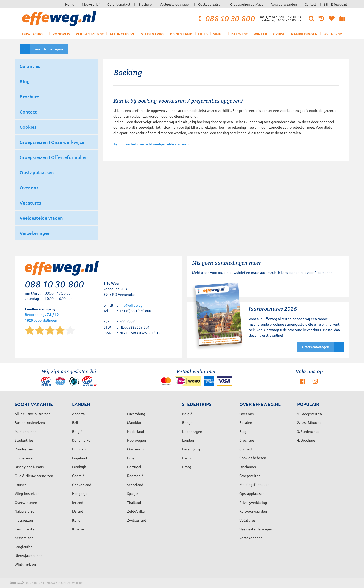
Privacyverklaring (253, 502)
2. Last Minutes (309, 422)
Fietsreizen (24, 520)
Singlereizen (25, 458)
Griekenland (82, 485)
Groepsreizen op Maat (246, 4)
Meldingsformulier (254, 484)
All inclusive (122, 34)
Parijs (186, 458)
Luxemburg (191, 449)
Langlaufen (24, 547)
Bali (75, 422)
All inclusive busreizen (32, 414)
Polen (132, 458)
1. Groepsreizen (309, 414)
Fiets (203, 34)
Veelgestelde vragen (175, 4)
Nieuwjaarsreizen (29, 555)
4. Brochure (306, 440)
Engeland (79, 458)
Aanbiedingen (304, 34)
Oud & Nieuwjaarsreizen (34, 476)
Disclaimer (248, 467)
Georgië (78, 476)
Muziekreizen (26, 431)
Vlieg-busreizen (27, 493)
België (77, 431)
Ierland (78, 502)
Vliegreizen (90, 34)
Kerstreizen (24, 538)
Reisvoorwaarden (284, 4)
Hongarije (80, 493)
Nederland (135, 431)
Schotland (135, 485)
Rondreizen (24, 449)
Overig (333, 34)
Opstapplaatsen (210, 4)
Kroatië (78, 529)
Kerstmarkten (26, 529)
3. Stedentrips (308, 431)
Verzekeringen (251, 538)
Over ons (246, 414)
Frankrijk (79, 467)
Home (70, 4)
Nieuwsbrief (91, 4)
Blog (243, 431)
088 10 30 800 (226, 18)
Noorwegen (136, 440)
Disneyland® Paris (29, 467)
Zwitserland (137, 520)
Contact (310, 4)
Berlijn (187, 422)
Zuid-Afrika (136, 511)
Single (219, 34)
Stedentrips (153, 34)
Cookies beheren (253, 458)
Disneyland (181, 34)
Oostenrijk (136, 449)
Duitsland (80, 449)
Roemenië (135, 476)
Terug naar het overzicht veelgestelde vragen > (151, 144)
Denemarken (82, 440)
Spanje (132, 493)
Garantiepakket (119, 4)
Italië (76, 520)
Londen (188, 440)
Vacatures (247, 520)
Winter (260, 34)
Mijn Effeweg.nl (335, 4)
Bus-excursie (34, 34)
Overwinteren (26, 502)
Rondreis (61, 34)
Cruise (279, 34)
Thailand (134, 502)
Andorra (78, 414)
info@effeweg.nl (133, 305)
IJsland (78, 511)
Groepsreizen (250, 476)
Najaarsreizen (26, 511)
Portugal (134, 467)
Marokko (134, 422)
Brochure (145, 4)
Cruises (20, 485)
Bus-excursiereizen (30, 422)
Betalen (246, 422)
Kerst (240, 34)
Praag (187, 467)
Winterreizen (25, 564)
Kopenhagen (192, 431)
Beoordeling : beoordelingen (42, 318)
